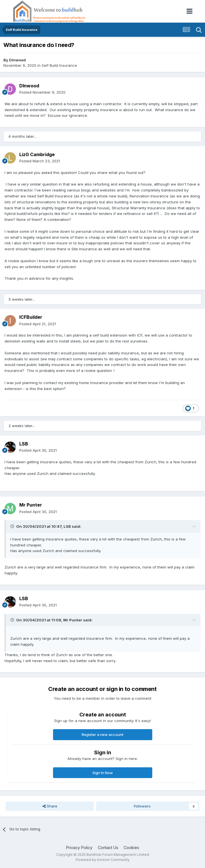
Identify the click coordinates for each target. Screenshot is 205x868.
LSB (24, 444)
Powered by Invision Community (103, 860)
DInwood (17, 60)
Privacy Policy (79, 847)
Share (50, 806)
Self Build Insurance (59, 65)
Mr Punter (31, 505)
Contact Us (108, 847)
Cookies (131, 847)
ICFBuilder (31, 317)
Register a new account (102, 735)
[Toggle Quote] (13, 526)
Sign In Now (103, 773)
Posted (42, 92)
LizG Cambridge (37, 154)
